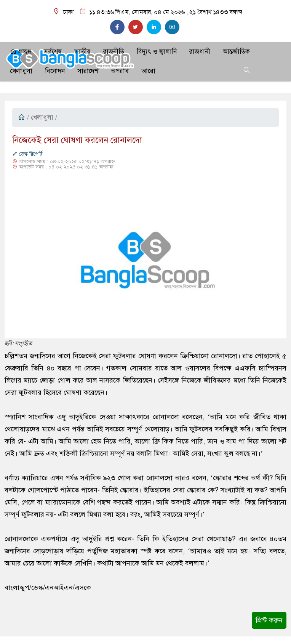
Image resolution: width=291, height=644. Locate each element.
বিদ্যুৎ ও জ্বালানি (157, 52)
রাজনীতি (114, 52)
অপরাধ (120, 71)
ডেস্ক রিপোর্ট (27, 154)
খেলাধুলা (21, 71)
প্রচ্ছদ (21, 52)
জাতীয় (82, 52)
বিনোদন (55, 71)
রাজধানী (200, 52)
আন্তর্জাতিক (236, 52)
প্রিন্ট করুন (269, 620)
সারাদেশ (88, 71)
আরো (148, 71)
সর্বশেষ (53, 52)
